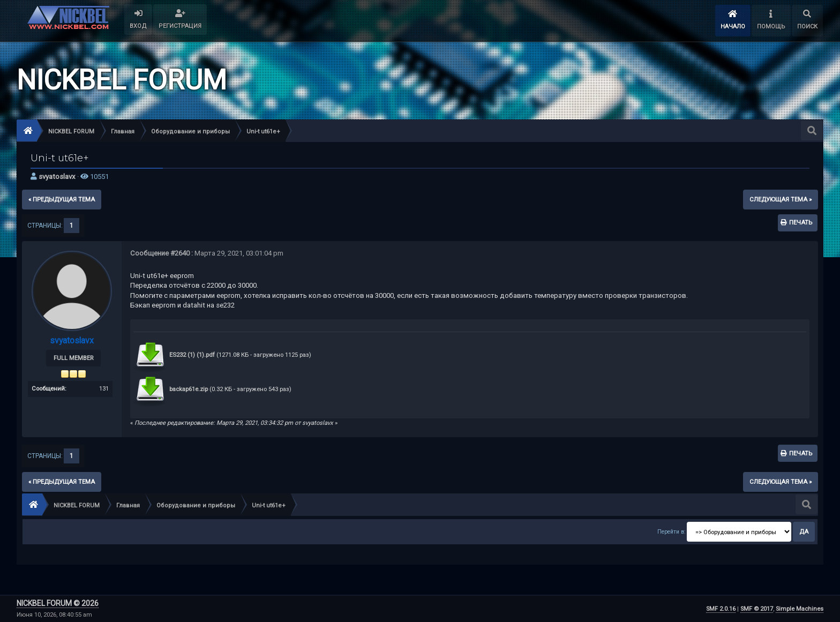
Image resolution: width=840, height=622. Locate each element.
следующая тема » (781, 199)
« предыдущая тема (62, 199)
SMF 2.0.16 (721, 609)
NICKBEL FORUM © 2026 (58, 603)
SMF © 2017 (757, 609)
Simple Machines (800, 609)
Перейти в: (671, 532)
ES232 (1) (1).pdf (174, 355)
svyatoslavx (57, 177)
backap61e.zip (171, 389)
